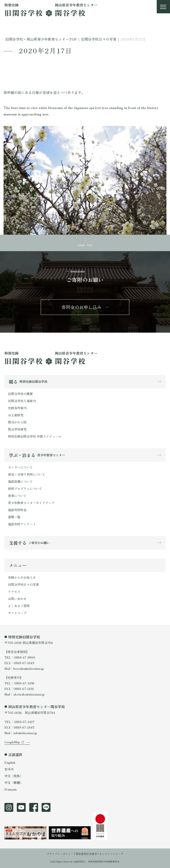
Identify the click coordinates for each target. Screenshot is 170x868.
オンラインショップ (111, 854)
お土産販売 (16, 415)
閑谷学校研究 (17, 429)
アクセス (14, 592)
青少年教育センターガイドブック (31, 503)
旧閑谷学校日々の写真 (23, 584)
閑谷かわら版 (17, 422)
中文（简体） (14, 776)
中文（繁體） (14, 783)
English (10, 762)
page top (85, 244)
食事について (17, 496)
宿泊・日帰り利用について (27, 474)
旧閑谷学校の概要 (20, 394)
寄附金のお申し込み (81, 307)
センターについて (20, 467)
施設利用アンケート (22, 524)
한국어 (9, 769)
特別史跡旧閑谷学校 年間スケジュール (35, 436)
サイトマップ (17, 613)
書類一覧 (14, 517)
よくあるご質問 (19, 606)
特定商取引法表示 (86, 854)
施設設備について (20, 481)
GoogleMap (12, 742)
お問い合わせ (17, 599)
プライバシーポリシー (60, 854)
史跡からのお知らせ (22, 577)
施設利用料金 (17, 510)
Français (11, 789)
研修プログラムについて (25, 489)
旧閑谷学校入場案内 (22, 401)
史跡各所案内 (17, 408)
